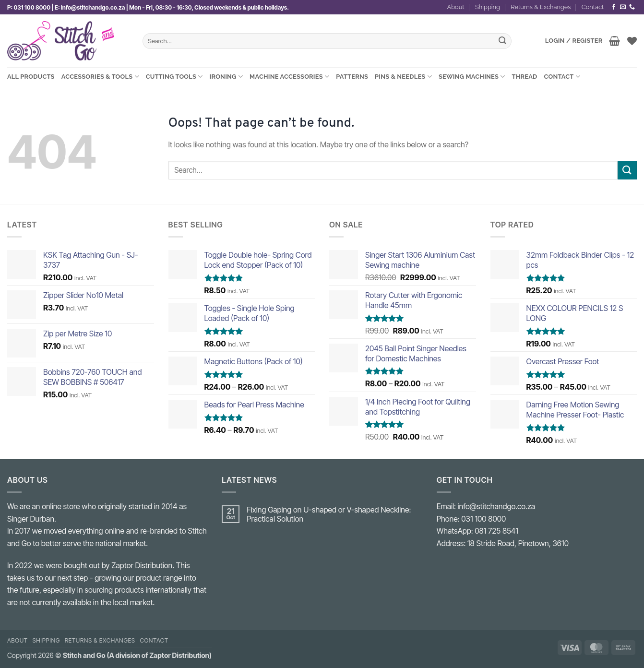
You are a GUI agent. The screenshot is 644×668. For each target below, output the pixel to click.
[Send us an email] (623, 7)
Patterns (352, 77)
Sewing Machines (472, 77)
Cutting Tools (174, 77)
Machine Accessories (289, 77)
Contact (593, 7)
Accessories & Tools (100, 77)
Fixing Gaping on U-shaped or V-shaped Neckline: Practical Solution (329, 514)
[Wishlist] (632, 41)
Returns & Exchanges (541, 7)
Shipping (488, 7)
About (456, 7)
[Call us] (632, 7)
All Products (31, 77)
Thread (525, 77)
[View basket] (614, 41)
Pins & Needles (403, 77)
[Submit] (502, 41)
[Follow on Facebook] (614, 7)
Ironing (227, 77)
